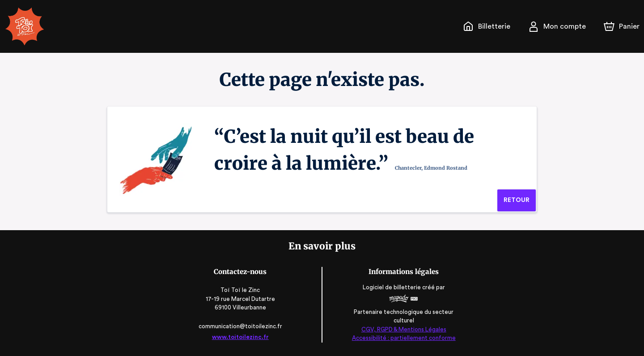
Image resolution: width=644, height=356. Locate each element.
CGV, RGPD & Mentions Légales (402, 329)
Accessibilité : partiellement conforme (402, 338)
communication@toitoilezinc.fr (242, 326)
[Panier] (622, 26)
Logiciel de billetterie (391, 288)
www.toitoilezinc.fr (242, 337)
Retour (516, 200)
